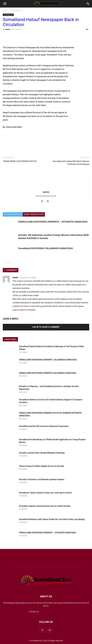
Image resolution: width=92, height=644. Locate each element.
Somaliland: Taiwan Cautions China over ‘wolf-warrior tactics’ (46, 493)
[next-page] (9, 262)
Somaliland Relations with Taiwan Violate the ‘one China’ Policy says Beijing (52, 519)
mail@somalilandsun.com (51, 612)
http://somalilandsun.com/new (46, 196)
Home (5, 10)
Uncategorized (16, 10)
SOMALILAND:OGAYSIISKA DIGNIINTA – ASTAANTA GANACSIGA (53, 222)
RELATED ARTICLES (13, 214)
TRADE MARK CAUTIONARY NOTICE (20, 161)
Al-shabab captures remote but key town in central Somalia (45, 506)
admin (8, 29)
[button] (5, 4)
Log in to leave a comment (24, 310)
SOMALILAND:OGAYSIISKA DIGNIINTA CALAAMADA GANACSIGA (48, 360)
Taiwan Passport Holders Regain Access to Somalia (41, 466)
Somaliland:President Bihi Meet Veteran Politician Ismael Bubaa (71, 163)
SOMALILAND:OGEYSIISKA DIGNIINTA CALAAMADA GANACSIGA (48, 373)
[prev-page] (5, 262)
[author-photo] (46, 188)
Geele (15, 277)
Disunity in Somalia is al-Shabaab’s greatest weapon (42, 479)
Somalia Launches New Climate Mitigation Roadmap (42, 453)
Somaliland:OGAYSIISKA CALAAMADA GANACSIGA (45, 248)
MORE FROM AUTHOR (34, 214)
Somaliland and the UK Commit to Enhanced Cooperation (44, 426)
